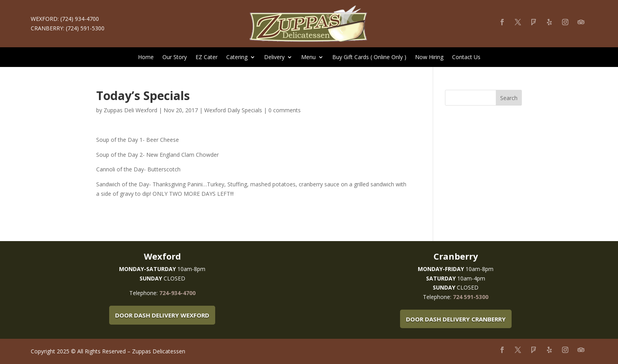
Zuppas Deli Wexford (130, 110)
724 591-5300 (471, 297)
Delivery (274, 58)
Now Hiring (429, 58)
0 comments (285, 110)
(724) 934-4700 (80, 19)
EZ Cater (207, 58)
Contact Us (466, 58)
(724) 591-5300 (85, 28)
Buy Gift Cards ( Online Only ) (369, 58)
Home (146, 58)
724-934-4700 (177, 293)
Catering (237, 58)
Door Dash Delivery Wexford (162, 315)
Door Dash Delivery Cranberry (456, 319)
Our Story (175, 58)
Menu (308, 58)
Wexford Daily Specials (233, 110)
